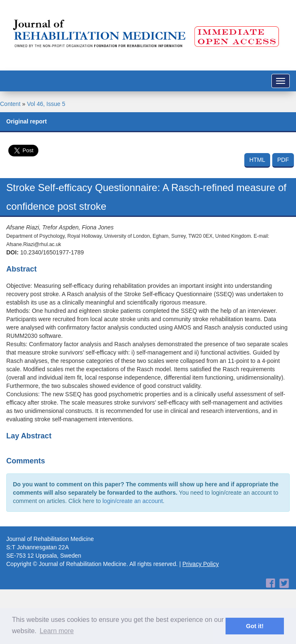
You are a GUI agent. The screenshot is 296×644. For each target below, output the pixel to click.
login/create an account (133, 501)
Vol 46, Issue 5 (46, 104)
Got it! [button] (255, 626)
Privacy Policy (201, 564)
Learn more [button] (57, 631)
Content (10, 104)
